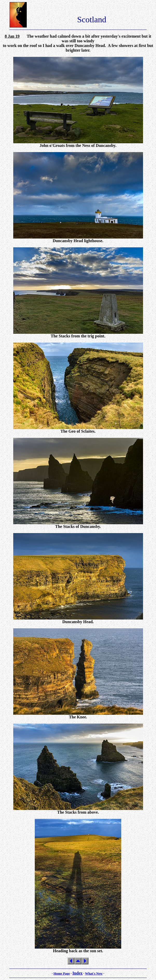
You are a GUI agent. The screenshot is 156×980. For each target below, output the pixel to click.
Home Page (62, 973)
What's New (94, 973)
